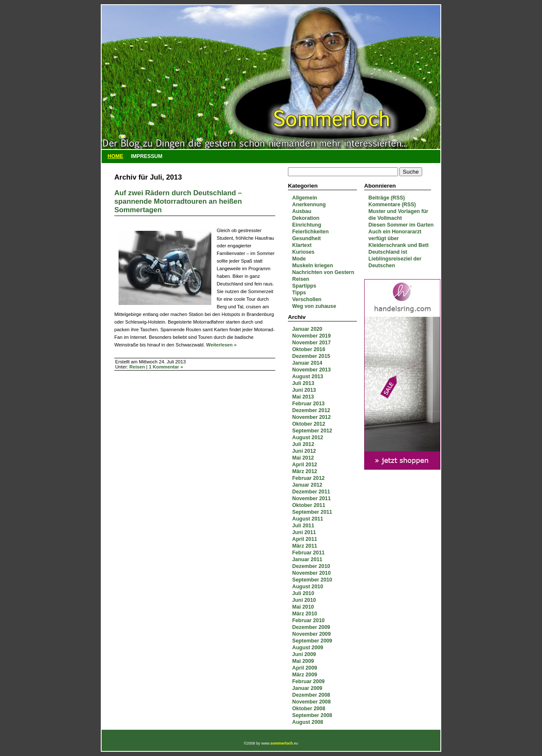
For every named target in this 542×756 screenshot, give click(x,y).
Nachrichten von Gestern (323, 272)
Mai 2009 (303, 661)
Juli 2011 (303, 526)
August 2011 (308, 519)
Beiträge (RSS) (387, 198)
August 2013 (308, 377)
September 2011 (312, 512)
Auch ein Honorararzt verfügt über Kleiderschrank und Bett (398, 238)
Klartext (302, 245)
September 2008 (312, 715)
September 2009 (312, 641)
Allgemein (305, 198)
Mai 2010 (303, 607)
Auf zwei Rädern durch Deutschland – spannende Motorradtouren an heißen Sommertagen (178, 201)
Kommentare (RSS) (392, 205)
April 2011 (305, 539)
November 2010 (311, 573)
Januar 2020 (307, 329)
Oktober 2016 (309, 349)
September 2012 (312, 431)
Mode (299, 259)
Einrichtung (307, 225)
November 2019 (311, 336)
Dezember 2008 (311, 695)
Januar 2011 (307, 559)
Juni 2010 (304, 600)
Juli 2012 (303, 444)
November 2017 (311, 343)
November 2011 (311, 498)
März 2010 (305, 614)
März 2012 (305, 471)
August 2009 (308, 648)
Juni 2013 (304, 390)
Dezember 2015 (311, 356)
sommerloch (281, 743)
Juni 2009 (304, 654)
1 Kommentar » (166, 367)
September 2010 (312, 580)
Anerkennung (309, 205)
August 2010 (308, 587)
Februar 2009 (308, 681)
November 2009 (311, 634)
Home (115, 156)
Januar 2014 (307, 363)
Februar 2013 (308, 404)
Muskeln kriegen (312, 266)
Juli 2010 (303, 593)
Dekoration (306, 218)
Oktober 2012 (309, 424)
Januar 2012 (307, 485)
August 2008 (308, 722)
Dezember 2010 (311, 566)
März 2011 (305, 546)
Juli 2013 (303, 383)
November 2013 (311, 370)
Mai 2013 (303, 397)
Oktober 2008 (309, 709)
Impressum (147, 156)
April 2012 (305, 465)
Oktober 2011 (309, 505)
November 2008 (311, 702)
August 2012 (308, 438)
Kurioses (303, 252)
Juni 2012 (304, 451)
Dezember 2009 (311, 627)
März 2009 (305, 675)
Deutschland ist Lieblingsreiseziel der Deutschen (395, 259)
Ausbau (302, 211)
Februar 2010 (308, 620)
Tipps (299, 293)
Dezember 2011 (311, 492)
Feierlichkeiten (310, 232)
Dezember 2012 (311, 410)
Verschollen (307, 299)
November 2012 (311, 417)
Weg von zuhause (314, 306)
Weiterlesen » (221, 345)
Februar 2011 (308, 553)
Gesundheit (307, 238)
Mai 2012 (303, 458)
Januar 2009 (307, 688)
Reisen (301, 279)
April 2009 (305, 668)
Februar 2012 (308, 478)
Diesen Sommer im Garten (401, 225)
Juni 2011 (304, 532)
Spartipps (304, 286)
